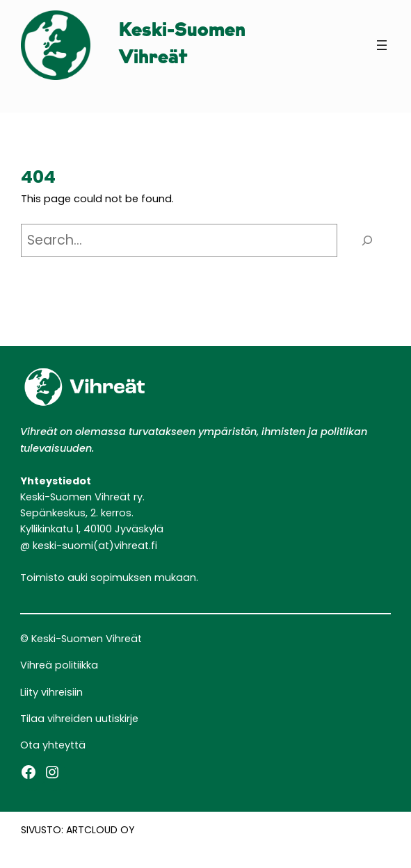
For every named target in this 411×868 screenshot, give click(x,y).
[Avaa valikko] (382, 45)
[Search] (368, 241)
